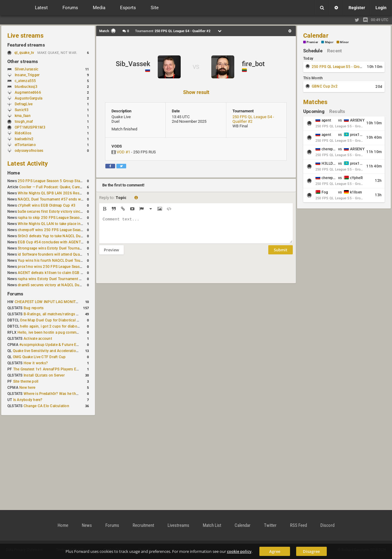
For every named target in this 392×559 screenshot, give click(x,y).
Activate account (38, 339)
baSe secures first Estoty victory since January (57, 212)
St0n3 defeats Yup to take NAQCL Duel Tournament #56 (65, 236)
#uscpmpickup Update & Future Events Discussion (62, 345)
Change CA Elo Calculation (46, 406)
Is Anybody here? (28, 400)
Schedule (313, 51)
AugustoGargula (28, 98)
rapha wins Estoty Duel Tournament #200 (53, 279)
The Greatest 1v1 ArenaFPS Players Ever (47, 369)
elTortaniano (25, 145)
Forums (15, 294)
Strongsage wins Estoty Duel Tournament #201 (58, 248)
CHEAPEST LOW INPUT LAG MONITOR (48, 302)
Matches (315, 102)
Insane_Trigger (27, 75)
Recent (334, 51)
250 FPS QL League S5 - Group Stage (343, 67)
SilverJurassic (26, 69)
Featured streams (26, 45)
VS (196, 67)
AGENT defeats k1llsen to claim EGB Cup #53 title (60, 273)
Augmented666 (28, 92)
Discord (327, 525)
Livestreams (178, 525)
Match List (212, 525)
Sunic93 (22, 110)
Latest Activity (28, 163)
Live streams (25, 36)
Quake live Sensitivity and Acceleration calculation (55, 351)
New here (27, 388)
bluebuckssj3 (26, 87)
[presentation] (146, 273)
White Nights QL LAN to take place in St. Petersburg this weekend (73, 224)
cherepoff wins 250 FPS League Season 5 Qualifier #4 (63, 230)
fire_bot (253, 64)
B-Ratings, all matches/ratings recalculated (60, 314)
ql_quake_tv (24, 53)
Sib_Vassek (133, 64)
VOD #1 (123, 152)
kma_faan (23, 116)
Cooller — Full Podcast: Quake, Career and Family (61, 187)
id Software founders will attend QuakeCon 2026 (59, 254)
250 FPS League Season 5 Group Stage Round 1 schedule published (76, 181)
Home (14, 173)
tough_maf (24, 122)
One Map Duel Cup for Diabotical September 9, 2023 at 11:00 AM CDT (79, 320)
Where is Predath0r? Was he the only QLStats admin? (69, 394)
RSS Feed (298, 525)
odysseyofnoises (29, 151)
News (87, 525)
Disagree (311, 551)
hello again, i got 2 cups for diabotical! (53, 326)
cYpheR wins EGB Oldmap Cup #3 (47, 205)
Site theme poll (26, 381)
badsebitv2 (24, 139)
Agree (275, 551)
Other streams (23, 62)
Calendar (316, 36)
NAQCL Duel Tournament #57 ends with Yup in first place (66, 199)
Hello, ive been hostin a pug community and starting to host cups (73, 332)
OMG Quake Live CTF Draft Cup (39, 357)
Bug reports (34, 308)
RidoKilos (23, 133)
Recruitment (143, 525)
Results (337, 111)
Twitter (270, 525)
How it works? (36, 363)
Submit (281, 254)
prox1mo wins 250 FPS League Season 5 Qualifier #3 (63, 267)
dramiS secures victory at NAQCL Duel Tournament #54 (64, 285)
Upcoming (314, 111)
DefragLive (24, 104)
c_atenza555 (25, 81)
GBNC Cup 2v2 (325, 86)
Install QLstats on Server (44, 375)
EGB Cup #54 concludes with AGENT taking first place (64, 242)
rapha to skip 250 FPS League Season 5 (51, 218)
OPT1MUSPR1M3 (30, 127)
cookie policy (239, 551)
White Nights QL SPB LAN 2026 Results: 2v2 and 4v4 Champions (73, 193)
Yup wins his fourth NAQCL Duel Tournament (56, 261)
